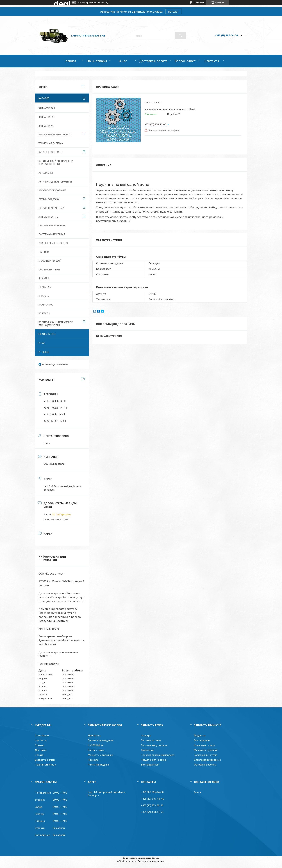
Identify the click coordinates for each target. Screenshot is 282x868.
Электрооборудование (52, 190)
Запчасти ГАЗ (46, 117)
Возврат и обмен (45, 760)
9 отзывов (199, 3)
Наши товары (97, 61)
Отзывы (44, 352)
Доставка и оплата (153, 61)
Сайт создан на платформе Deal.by (141, 858)
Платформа (46, 305)
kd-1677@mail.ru (62, 514)
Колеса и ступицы (205, 745)
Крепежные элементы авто (55, 135)
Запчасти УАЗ (46, 126)
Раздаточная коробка (154, 760)
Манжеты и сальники (100, 755)
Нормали (44, 313)
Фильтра (44, 278)
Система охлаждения (52, 234)
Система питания (49, 270)
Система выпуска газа (52, 225)
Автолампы (46, 173)
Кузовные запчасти (50, 152)
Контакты (212, 61)
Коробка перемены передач (158, 755)
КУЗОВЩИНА (95, 745)
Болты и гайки (96, 750)
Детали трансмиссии (51, 208)
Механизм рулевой (50, 261)
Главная (70, 61)
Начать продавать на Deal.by (93, 3)
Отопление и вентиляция (54, 243)
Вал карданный (150, 765)
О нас (123, 61)
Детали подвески (49, 199)
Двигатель (45, 287)
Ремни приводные (99, 765)
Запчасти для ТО (48, 217)
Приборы (44, 296)
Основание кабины (205, 765)
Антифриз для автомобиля (55, 182)
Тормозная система (51, 143)
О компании (42, 735)
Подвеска (200, 735)
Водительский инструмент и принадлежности (56, 162)
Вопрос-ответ (185, 61)
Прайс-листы (47, 334)
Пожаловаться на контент (151, 861)
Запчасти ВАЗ (47, 108)
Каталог (174, 11)
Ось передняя (202, 740)
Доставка (41, 750)
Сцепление (148, 750)
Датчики (44, 252)
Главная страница (45, 765)
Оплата (39, 755)
